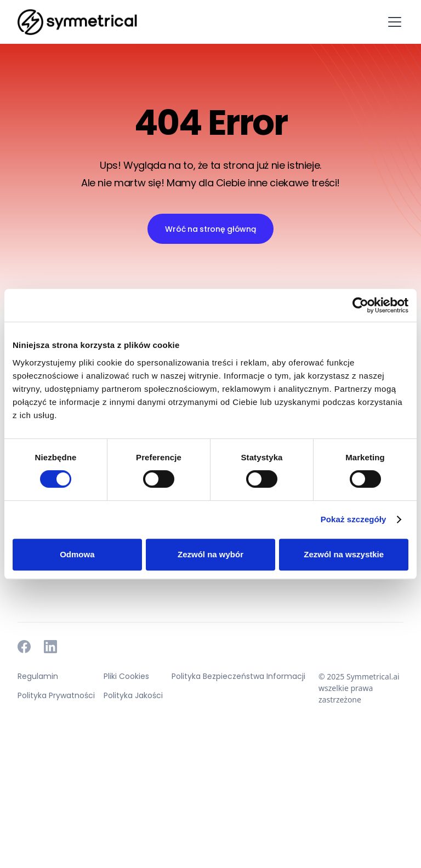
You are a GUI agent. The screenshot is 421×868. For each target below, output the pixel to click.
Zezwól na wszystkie (344, 554)
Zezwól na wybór (210, 554)
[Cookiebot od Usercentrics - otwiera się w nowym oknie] (360, 305)
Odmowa (77, 554)
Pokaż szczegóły (354, 519)
